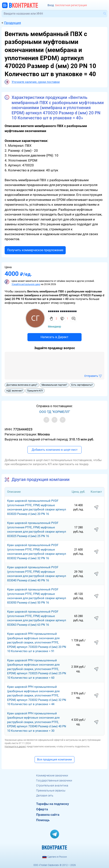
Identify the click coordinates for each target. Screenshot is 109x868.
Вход (51, 5)
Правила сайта (48, 815)
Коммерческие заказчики (52, 775)
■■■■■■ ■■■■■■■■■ (62, 311)
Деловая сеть (45, 796)
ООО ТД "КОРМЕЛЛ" (55, 412)
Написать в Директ (54, 337)
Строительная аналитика (52, 785)
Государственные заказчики (54, 780)
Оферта (42, 809)
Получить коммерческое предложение (35, 250)
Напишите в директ (15, 747)
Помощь (43, 820)
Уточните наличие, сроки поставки (36, 82)
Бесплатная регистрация (71, 5)
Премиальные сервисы (51, 791)
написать (96, 508)
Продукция (12, 23)
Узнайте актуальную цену (26, 284)
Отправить (91, 376)
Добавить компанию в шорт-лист (55, 450)
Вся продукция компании (54, 759)
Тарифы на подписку (53, 804)
